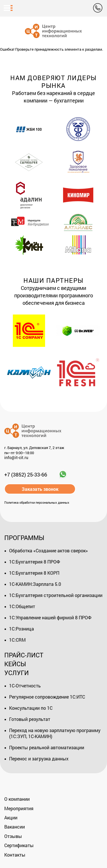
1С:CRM (17, 640)
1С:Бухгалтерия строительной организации (56, 595)
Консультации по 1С (31, 708)
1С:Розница (22, 629)
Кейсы (15, 664)
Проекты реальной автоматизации (47, 747)
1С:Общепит (22, 606)
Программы (24, 538)
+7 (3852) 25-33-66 (26, 474)
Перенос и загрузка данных (39, 759)
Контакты (15, 855)
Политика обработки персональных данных (37, 502)
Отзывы (13, 836)
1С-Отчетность (25, 686)
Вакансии (15, 827)
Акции (11, 817)
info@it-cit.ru (16, 458)
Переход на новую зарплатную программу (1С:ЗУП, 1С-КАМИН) (55, 733)
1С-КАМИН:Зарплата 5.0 (35, 584)
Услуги (17, 673)
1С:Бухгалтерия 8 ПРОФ (35, 562)
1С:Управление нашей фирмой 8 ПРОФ (50, 617)
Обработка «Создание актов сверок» (49, 550)
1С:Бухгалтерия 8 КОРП (34, 573)
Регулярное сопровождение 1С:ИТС (47, 697)
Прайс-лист (24, 655)
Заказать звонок (40, 489)
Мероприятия (19, 808)
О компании (17, 799)
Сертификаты (19, 845)
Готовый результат (30, 719)
